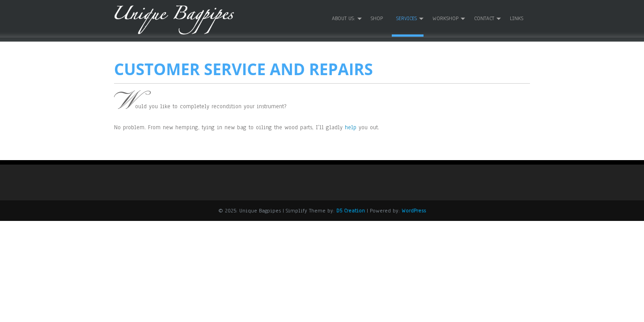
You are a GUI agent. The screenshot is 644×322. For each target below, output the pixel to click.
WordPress (414, 211)
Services (407, 18)
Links (517, 18)
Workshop (445, 18)
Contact (484, 18)
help (351, 127)
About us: (343, 18)
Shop (377, 18)
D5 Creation (351, 211)
